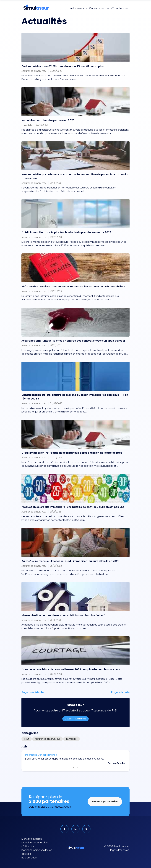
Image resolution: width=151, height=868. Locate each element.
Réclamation (29, 858)
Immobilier (72, 739)
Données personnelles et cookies (37, 852)
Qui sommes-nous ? (101, 8)
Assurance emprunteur (47, 739)
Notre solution (78, 8)
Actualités (122, 8)
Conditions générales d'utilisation (35, 844)
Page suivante (120, 692)
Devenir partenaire (75, 719)
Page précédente (33, 692)
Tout (27, 739)
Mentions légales (32, 839)
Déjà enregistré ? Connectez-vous (50, 807)
